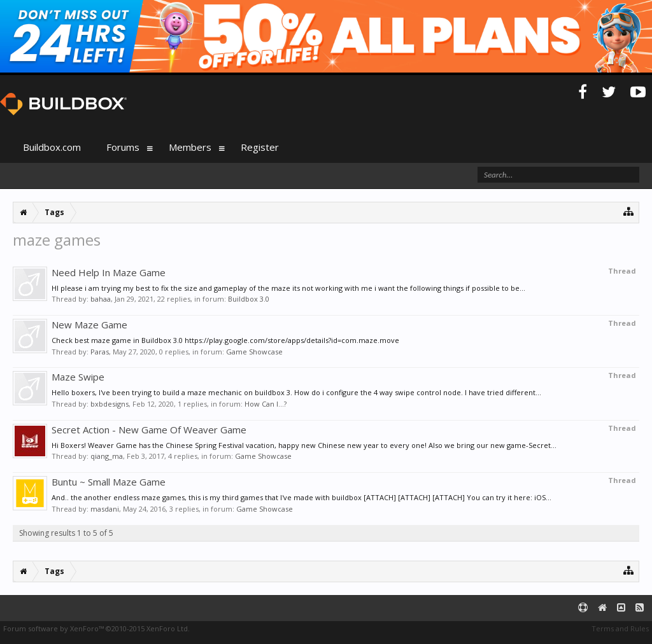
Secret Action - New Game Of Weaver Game (149, 430)
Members (190, 147)
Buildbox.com (52, 147)
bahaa (101, 299)
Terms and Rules (620, 628)
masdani (105, 509)
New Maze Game (89, 325)
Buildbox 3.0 (249, 299)
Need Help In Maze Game (109, 272)
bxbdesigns (110, 404)
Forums (123, 147)
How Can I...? (266, 404)
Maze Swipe (78, 377)
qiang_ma (107, 456)
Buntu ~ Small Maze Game (109, 482)
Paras (100, 352)
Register (260, 147)
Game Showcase (254, 352)
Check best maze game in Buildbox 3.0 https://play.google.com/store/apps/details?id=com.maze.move (225, 340)
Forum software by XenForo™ (96, 628)
